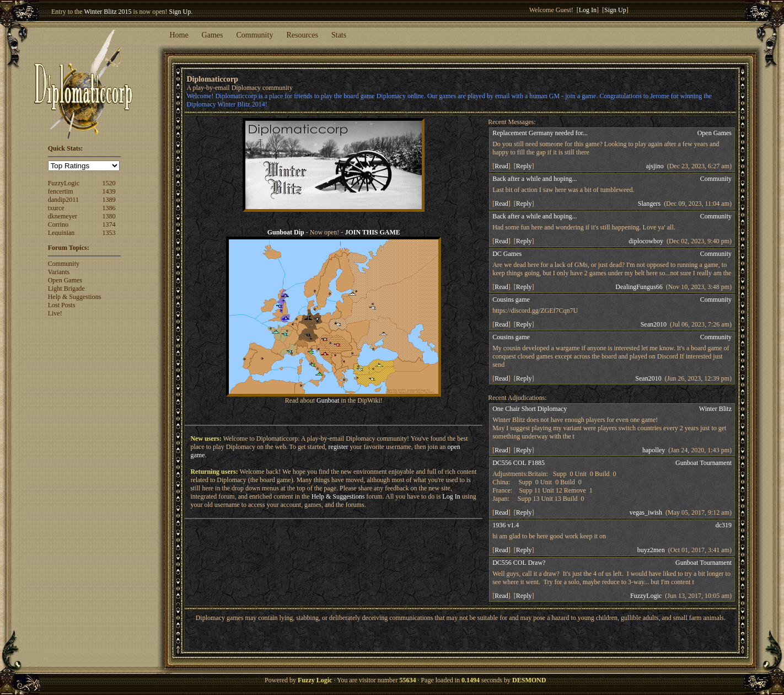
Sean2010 (654, 324)
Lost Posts (62, 305)
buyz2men (651, 550)
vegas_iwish (646, 512)
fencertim (61, 191)
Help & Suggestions (75, 297)
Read (501, 166)
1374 (109, 224)
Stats (339, 35)
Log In (588, 10)
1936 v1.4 (506, 525)
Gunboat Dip (286, 232)
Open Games (65, 280)
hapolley (654, 450)
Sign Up (180, 12)
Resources (302, 35)
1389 (109, 200)
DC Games (507, 254)
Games (213, 35)
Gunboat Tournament (704, 463)
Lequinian (61, 233)
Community (255, 35)
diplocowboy (646, 241)
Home (179, 35)
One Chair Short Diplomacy (530, 409)
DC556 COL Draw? (519, 563)
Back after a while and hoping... (535, 179)
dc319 (724, 525)
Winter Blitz (715, 409)
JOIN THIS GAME (372, 232)
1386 (109, 208)
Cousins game (511, 300)
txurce (56, 208)
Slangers (649, 204)
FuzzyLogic (64, 183)
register (339, 447)
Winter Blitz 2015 (108, 12)
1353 (109, 233)
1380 (109, 216)
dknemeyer (63, 216)
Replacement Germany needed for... (540, 133)
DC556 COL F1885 (519, 463)
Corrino (58, 224)
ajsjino (655, 166)
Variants (59, 272)
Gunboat (328, 400)
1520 (109, 183)
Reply (524, 166)
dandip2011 (63, 200)
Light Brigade (66, 288)
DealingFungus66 (639, 287)
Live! (55, 313)
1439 (109, 191)
